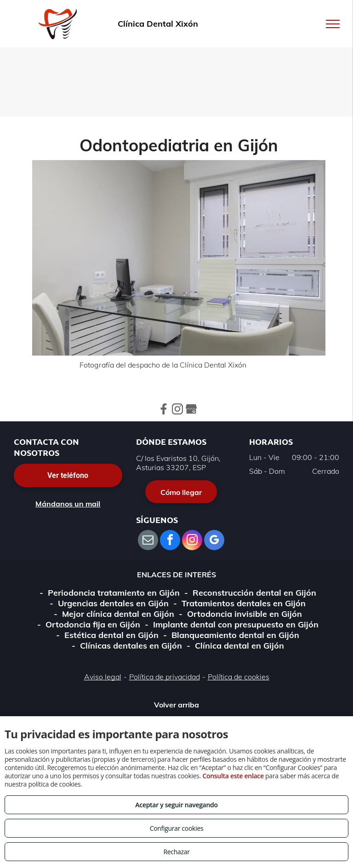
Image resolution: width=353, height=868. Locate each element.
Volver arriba (176, 705)
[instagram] (192, 541)
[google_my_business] (214, 541)
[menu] (333, 24)
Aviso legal (103, 677)
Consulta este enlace (233, 776)
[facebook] (170, 541)
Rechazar (176, 852)
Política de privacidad (165, 677)
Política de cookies (239, 677)
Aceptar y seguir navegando (176, 805)
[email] (148, 541)
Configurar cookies (177, 828)
